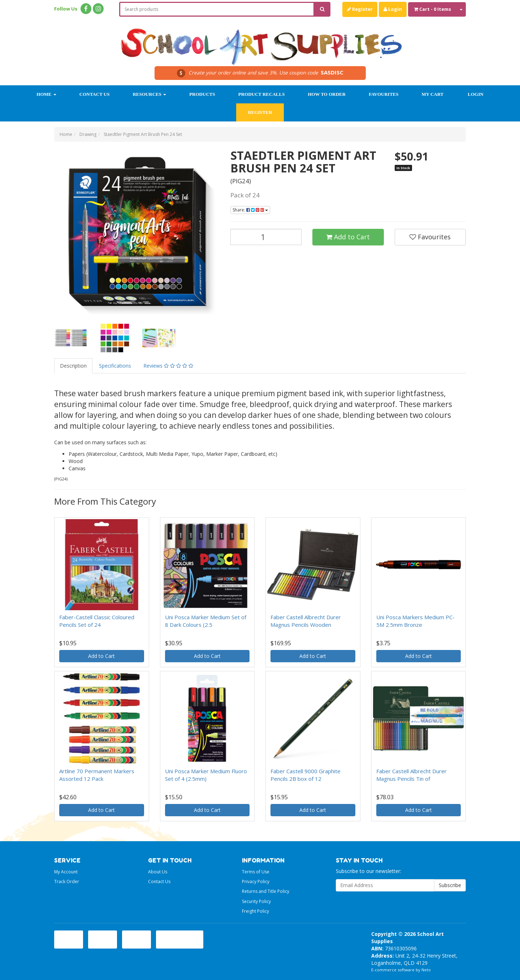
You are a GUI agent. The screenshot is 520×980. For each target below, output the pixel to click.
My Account (66, 872)
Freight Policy (255, 911)
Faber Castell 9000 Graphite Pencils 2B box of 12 (305, 775)
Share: (250, 210)
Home (46, 94)
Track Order (67, 881)
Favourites (383, 94)
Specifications (115, 366)
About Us (158, 872)
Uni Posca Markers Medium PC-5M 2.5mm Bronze (415, 621)
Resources (149, 94)
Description (73, 366)
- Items (432, 9)
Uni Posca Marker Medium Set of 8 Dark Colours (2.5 (206, 621)
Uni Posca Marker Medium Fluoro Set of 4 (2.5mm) (206, 775)
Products (202, 94)
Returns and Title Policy (266, 891)
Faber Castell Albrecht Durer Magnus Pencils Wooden (306, 621)
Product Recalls (262, 94)
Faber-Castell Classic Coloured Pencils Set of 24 (97, 621)
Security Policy (256, 901)
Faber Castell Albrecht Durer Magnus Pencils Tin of (411, 775)
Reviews (168, 366)
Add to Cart (348, 237)
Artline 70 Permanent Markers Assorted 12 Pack (97, 775)
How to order (327, 94)
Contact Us (95, 94)
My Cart (432, 94)
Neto (426, 970)
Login (393, 9)
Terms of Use (256, 872)
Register (360, 9)
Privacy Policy (256, 881)
